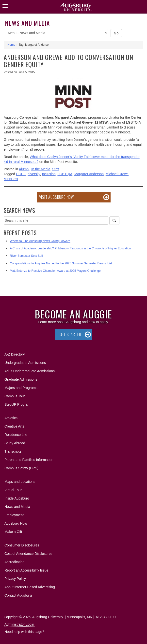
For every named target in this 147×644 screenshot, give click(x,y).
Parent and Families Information (29, 460)
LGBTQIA (65, 174)
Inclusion (49, 174)
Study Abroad (15, 443)
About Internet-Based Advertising (30, 587)
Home (11, 45)
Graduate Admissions (21, 379)
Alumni (24, 169)
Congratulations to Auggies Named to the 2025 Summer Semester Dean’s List (61, 263)
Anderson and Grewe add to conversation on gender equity (68, 61)
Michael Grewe (117, 174)
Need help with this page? (24, 632)
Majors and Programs (21, 387)
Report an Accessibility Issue (26, 570)
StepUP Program (17, 404)
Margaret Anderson (89, 174)
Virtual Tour (13, 490)
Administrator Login (19, 624)
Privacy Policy (15, 579)
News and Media (27, 23)
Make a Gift (13, 532)
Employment (14, 515)
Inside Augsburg (17, 498)
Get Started (71, 334)
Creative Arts (14, 426)
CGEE (21, 174)
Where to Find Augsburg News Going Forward (40, 241)
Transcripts (13, 451)
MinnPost (11, 179)
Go (116, 33)
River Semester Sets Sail (26, 256)
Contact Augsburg (18, 595)
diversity (34, 174)
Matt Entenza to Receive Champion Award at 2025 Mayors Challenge (55, 271)
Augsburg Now (16, 523)
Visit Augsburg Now (57, 197)
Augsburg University (48, 617)
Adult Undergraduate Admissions (30, 371)
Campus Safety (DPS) (21, 468)
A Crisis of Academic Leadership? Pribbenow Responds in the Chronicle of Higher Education (70, 248)
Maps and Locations (20, 482)
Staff (56, 169)
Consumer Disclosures (22, 545)
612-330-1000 (106, 617)
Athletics (11, 418)
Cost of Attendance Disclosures (28, 554)
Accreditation (14, 562)
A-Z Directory (15, 354)
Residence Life (16, 435)
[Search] (114, 221)
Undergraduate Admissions (25, 363)
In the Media (41, 169)
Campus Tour (15, 396)
